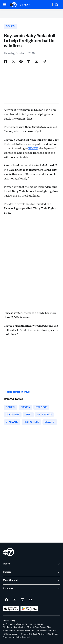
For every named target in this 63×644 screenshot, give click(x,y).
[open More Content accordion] (32, 580)
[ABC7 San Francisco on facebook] (6, 600)
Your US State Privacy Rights (40, 627)
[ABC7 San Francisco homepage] (13, 5)
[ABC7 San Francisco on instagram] (23, 600)
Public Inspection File (47, 631)
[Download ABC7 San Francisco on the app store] (11, 609)
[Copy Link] (44, 61)
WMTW (33, 148)
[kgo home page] (9, 552)
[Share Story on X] (13, 61)
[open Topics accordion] (32, 564)
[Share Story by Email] (36, 61)
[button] (5, 5)
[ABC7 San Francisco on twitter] (14, 600)
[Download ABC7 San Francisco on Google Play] (29, 609)
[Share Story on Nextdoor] (29, 61)
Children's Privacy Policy (14, 627)
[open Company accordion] (32, 589)
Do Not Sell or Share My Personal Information (23, 624)
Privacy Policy (9, 621)
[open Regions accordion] (32, 572)
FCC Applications (11, 634)
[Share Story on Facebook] (6, 61)
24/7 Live (25, 5)
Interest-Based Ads (26, 631)
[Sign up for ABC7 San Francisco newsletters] (31, 600)
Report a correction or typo (17, 392)
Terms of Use (9, 631)
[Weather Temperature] (46, 5)
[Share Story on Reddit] (21, 61)
